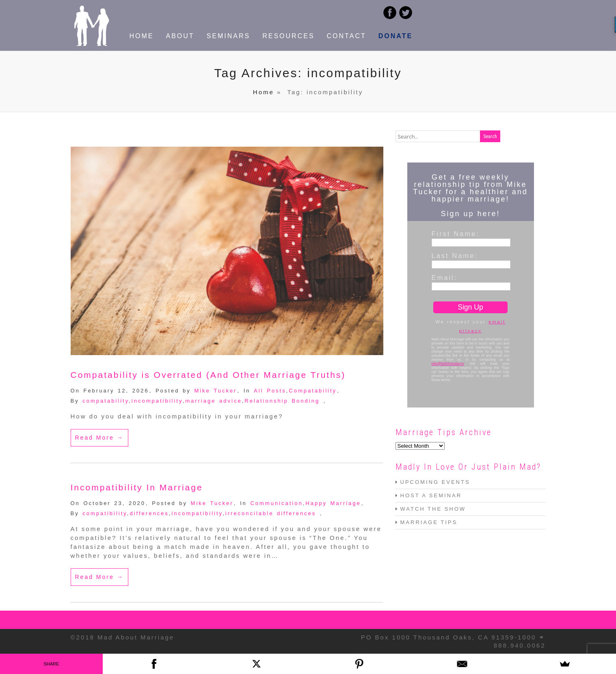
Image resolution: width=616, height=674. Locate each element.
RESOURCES (288, 36)
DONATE (396, 36)
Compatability (313, 391)
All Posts (270, 391)
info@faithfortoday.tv (448, 364)
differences (149, 513)
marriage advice (214, 401)
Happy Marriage (333, 503)
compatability (106, 401)
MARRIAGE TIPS (429, 522)
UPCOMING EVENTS (435, 482)
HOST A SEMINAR (431, 495)
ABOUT (180, 36)
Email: (445, 277)
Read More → (99, 438)
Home (264, 92)
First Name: (456, 234)
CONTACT (347, 36)
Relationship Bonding (282, 401)
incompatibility (157, 401)
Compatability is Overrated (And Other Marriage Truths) (208, 375)
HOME (142, 36)
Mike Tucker (215, 391)
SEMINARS (229, 36)
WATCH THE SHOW (433, 509)
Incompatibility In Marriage (137, 487)
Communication (276, 503)
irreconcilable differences (271, 513)
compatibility (105, 513)
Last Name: (455, 256)
